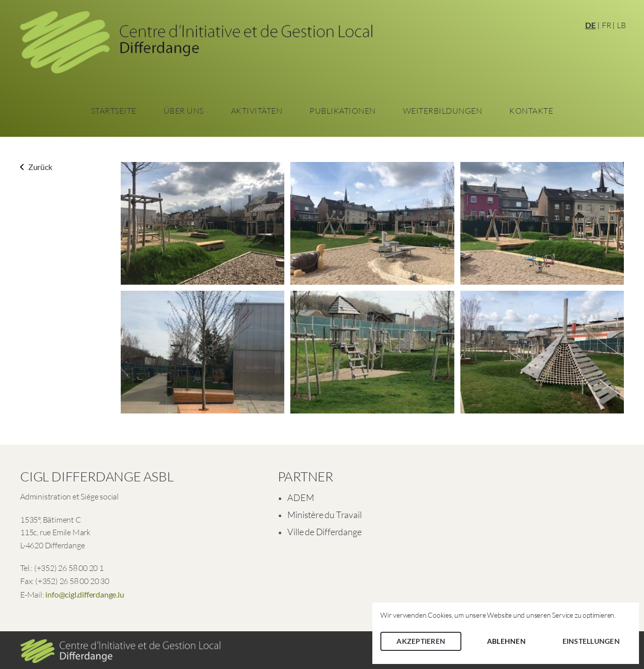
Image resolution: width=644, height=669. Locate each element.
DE (590, 25)
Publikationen (343, 111)
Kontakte (531, 111)
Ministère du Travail (324, 515)
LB (621, 25)
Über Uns (184, 111)
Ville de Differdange (324, 532)
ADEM (300, 497)
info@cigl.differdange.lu (85, 594)
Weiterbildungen (443, 111)
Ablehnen (506, 641)
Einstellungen (591, 641)
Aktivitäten (257, 111)
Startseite (114, 111)
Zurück (36, 167)
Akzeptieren (421, 641)
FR (607, 25)
